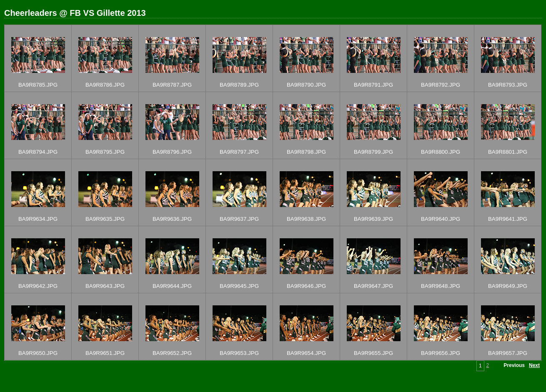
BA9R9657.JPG (508, 353)
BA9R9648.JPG (441, 286)
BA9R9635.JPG (105, 219)
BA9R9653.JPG (239, 353)
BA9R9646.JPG (306, 286)
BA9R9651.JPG (105, 353)
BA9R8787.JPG (172, 85)
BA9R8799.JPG (373, 152)
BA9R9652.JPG (172, 353)
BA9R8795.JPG (105, 152)
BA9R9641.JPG (508, 219)
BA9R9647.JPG (373, 286)
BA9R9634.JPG (38, 219)
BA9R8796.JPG (172, 152)
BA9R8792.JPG (441, 85)
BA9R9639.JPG (373, 219)
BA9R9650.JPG (38, 353)
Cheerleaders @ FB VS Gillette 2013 (75, 13)
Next (534, 365)
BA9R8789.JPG (239, 85)
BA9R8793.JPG (508, 85)
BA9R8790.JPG (306, 85)
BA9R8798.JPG (306, 152)
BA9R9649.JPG (508, 286)
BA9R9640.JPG (441, 219)
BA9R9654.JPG (306, 353)
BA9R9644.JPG (172, 286)
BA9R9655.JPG (373, 353)
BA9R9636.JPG (172, 219)
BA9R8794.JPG (38, 152)
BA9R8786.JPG (105, 85)
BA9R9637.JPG (239, 219)
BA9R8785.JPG (38, 85)
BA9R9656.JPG (441, 353)
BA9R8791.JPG (373, 85)
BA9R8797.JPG (239, 152)
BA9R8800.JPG (441, 152)
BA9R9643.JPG (105, 286)
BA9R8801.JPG (508, 152)
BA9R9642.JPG (38, 286)
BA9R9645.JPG (239, 286)
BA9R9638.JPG (306, 219)
